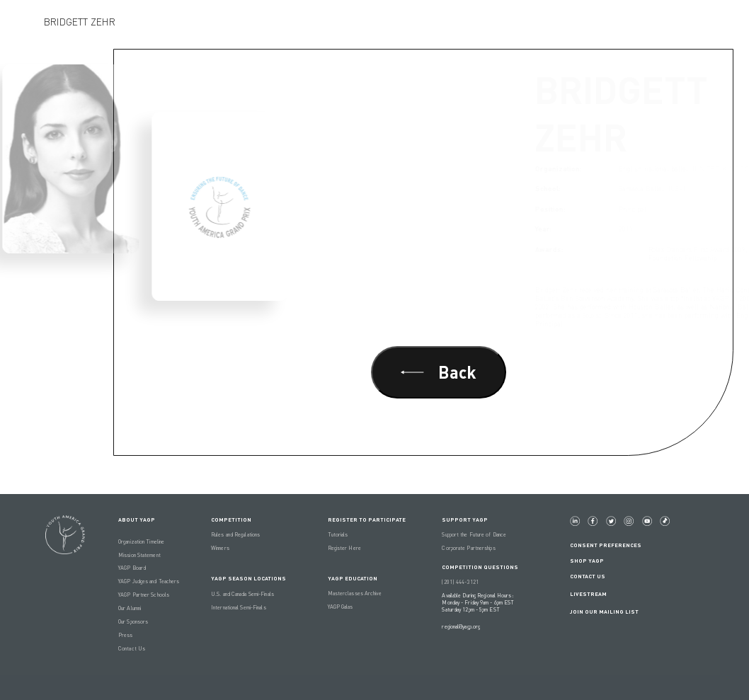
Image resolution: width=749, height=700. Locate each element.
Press (126, 635)
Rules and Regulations (235, 534)
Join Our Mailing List (604, 612)
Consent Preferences (606, 545)
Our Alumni (130, 608)
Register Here (344, 548)
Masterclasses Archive (355, 593)
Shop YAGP (587, 561)
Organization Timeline (141, 541)
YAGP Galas (341, 607)
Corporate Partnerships (468, 548)
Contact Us (132, 648)
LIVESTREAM (594, 593)
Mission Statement (139, 555)
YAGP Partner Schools (144, 595)
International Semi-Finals (239, 607)
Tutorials (338, 534)
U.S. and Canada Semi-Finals (242, 594)
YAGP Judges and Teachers (149, 581)
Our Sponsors (133, 621)
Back (439, 372)
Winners (220, 548)
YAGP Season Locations (248, 578)
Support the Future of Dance (474, 534)
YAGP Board (132, 568)
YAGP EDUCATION (353, 578)
